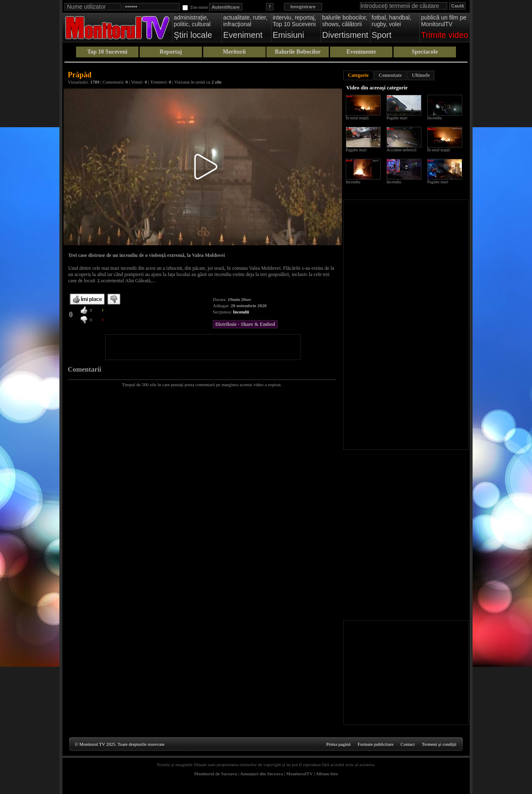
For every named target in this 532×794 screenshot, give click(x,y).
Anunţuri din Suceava (262, 774)
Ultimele (421, 75)
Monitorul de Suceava (216, 774)
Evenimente (361, 52)
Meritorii (234, 52)
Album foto (327, 774)
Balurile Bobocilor (298, 52)
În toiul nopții (357, 118)
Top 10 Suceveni (107, 52)
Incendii (241, 312)
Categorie (358, 75)
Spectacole (425, 52)
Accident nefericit (401, 150)
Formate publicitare (375, 744)
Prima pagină (338, 744)
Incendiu (435, 118)
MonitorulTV (299, 774)
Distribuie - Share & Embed (245, 324)
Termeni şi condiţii (439, 744)
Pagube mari (397, 118)
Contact (408, 744)
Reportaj (171, 52)
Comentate (390, 75)
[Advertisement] (203, 347)
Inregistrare (303, 7)
